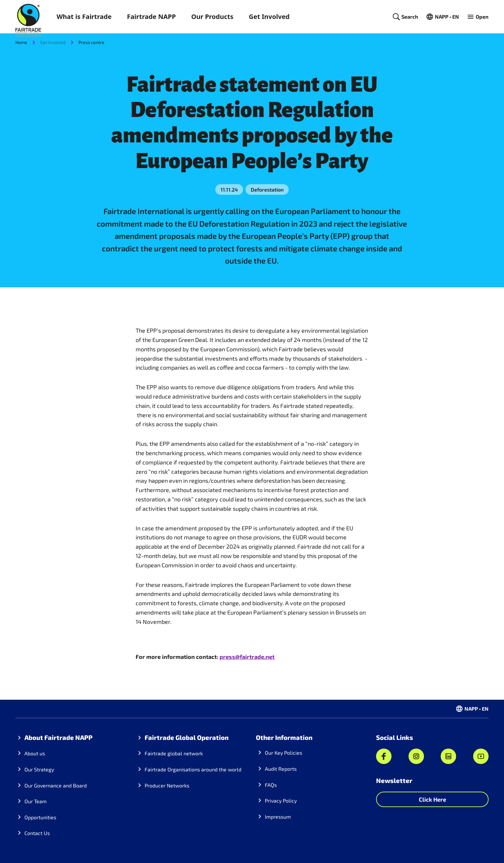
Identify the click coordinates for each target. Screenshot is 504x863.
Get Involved (269, 17)
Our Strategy (39, 769)
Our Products (212, 17)
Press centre (91, 42)
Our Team (36, 801)
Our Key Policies (283, 753)
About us (35, 753)
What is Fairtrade (84, 17)
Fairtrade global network (174, 753)
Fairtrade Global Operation (187, 737)
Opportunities (40, 817)
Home (21, 42)
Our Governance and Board (56, 785)
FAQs (271, 785)
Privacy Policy (281, 800)
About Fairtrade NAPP (59, 737)
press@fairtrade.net (247, 657)
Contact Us (37, 833)
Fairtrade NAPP (151, 17)
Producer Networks (167, 785)
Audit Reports (281, 769)
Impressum (278, 817)
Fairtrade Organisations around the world (193, 769)
